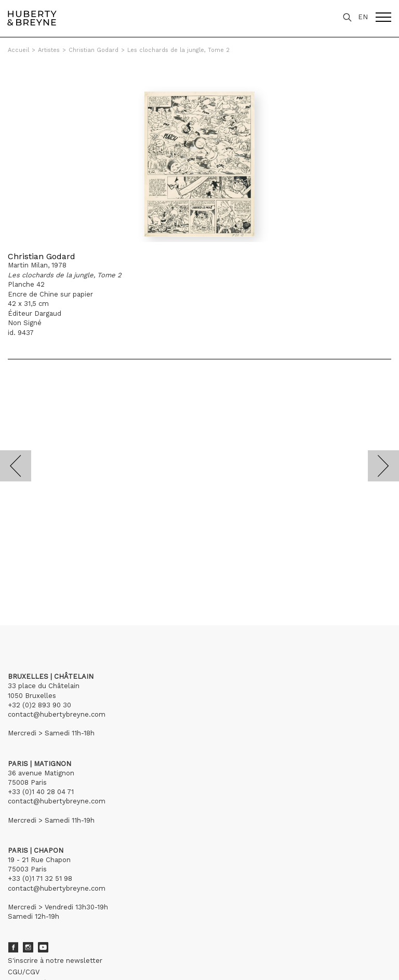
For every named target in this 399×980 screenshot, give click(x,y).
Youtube (43, 947)
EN (363, 17)
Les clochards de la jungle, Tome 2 (178, 50)
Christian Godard (94, 50)
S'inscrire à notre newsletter (55, 961)
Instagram (28, 947)
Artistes (49, 50)
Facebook (13, 947)
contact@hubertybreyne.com (57, 714)
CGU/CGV (24, 972)
